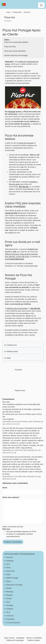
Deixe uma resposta (11, 497)
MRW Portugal (12, 578)
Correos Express (13, 623)
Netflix (9, 588)
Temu (9, 568)
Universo (10, 616)
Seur (8, 602)
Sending (10, 605)
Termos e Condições (34, 638)
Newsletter (20, 638)
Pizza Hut (27, 12)
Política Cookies (34, 640)
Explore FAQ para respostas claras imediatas (23, 205)
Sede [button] (9, 358)
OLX (8, 612)
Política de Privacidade (15, 640)
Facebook (10, 619)
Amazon (10, 557)
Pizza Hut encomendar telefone (16, 42)
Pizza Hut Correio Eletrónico (15, 51)
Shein (9, 581)
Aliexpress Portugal (14, 585)
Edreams (10, 561)
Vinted (9, 598)
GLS (8, 564)
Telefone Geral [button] (12, 351)
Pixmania (18, 370)
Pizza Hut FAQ (10, 47)
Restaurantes (17, 12)
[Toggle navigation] (41, 5)
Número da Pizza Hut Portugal (16, 55)
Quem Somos (9, 638)
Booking (10, 592)
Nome (5, 488)
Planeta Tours (20, 390)
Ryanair (10, 595)
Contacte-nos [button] (12, 345)
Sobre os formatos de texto (13, 527)
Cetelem (10, 609)
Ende (9, 574)
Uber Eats (10, 571)
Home (8, 12)
